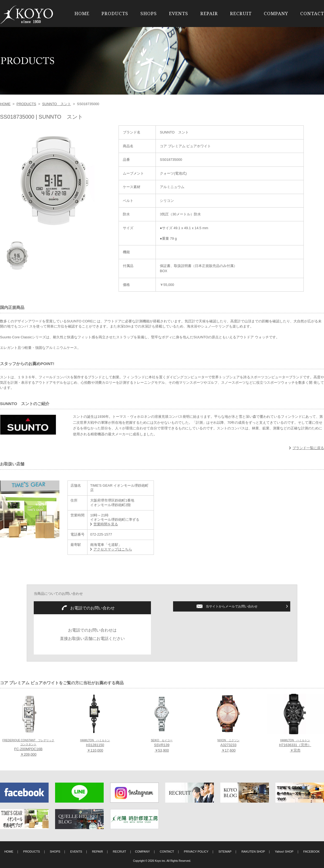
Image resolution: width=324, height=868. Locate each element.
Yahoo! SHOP (284, 852)
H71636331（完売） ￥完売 (295, 746)
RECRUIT (241, 13)
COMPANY (276, 13)
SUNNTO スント (57, 104)
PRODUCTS (115, 13)
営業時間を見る (106, 524)
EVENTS (179, 13)
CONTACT (312, 13)
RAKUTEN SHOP (253, 852)
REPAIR (209, 13)
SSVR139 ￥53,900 (162, 746)
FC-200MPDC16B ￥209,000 (28, 748)
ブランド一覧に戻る (308, 448)
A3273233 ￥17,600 (228, 746)
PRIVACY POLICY (196, 852)
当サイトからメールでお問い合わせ (232, 606)
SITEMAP (225, 852)
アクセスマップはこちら (113, 549)
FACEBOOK (311, 852)
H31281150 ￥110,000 (95, 746)
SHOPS (149, 13)
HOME (82, 13)
